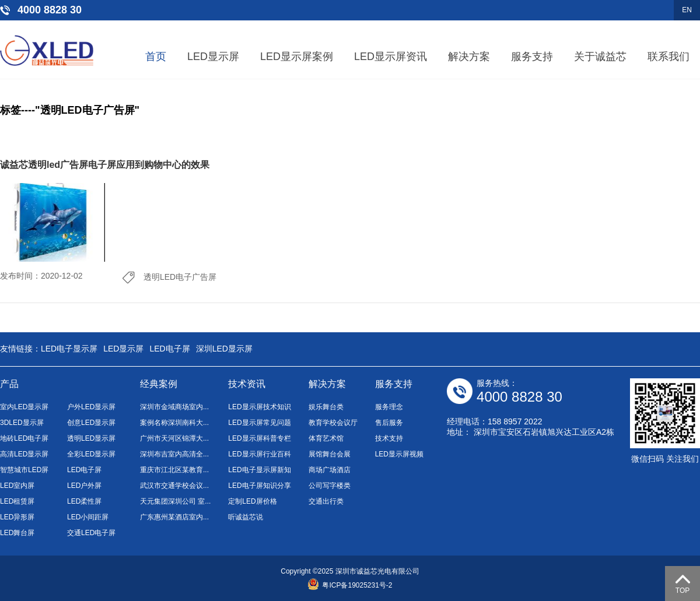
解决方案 (469, 57)
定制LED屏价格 (252, 501)
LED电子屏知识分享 (259, 486)
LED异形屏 (17, 517)
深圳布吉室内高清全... (174, 454)
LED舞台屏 (17, 533)
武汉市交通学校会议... (174, 486)
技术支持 (389, 438)
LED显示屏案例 (297, 57)
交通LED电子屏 (91, 533)
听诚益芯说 (246, 517)
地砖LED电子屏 (24, 438)
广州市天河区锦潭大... (174, 438)
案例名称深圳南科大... (174, 423)
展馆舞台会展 (330, 454)
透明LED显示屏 (91, 438)
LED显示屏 (213, 57)
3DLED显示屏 (22, 423)
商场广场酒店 (330, 470)
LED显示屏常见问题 (259, 423)
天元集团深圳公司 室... (175, 501)
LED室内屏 (17, 486)
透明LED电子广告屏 (180, 277)
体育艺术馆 (326, 438)
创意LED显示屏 (91, 423)
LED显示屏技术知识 (259, 407)
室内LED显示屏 (24, 407)
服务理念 (389, 407)
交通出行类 (326, 501)
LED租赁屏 (17, 501)
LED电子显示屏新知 (259, 470)
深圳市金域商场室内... (174, 407)
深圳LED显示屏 (224, 349)
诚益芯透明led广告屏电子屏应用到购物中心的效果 (105, 165)
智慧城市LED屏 (24, 470)
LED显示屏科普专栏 (259, 438)
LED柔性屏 (84, 501)
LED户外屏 (84, 486)
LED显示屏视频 (399, 454)
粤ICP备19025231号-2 (350, 585)
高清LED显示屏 (24, 454)
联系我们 (668, 57)
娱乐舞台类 (326, 407)
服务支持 (532, 57)
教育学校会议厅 (333, 423)
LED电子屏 (169, 349)
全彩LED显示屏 (91, 454)
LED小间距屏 (88, 517)
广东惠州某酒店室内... (174, 517)
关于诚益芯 (600, 57)
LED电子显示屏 (69, 349)
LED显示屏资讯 (391, 57)
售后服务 (389, 423)
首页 (156, 57)
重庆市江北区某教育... (174, 470)
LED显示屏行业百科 (259, 454)
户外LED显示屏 (91, 407)
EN (687, 10)
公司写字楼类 (330, 486)
